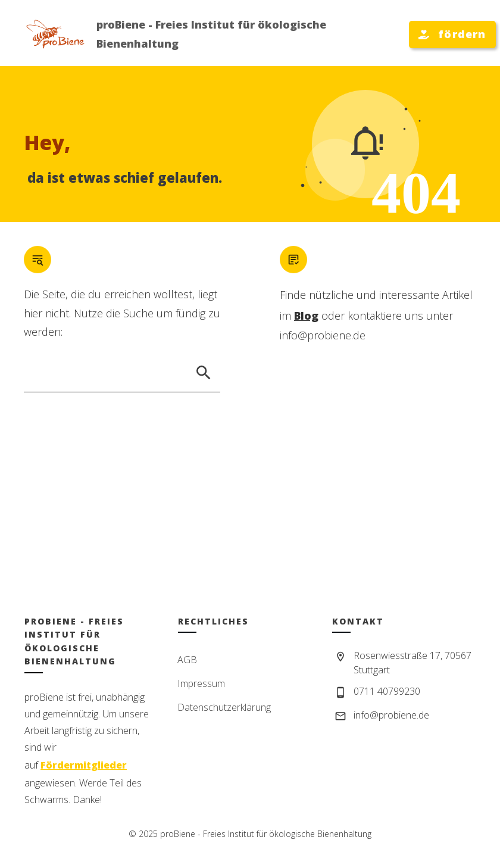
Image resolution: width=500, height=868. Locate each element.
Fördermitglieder (84, 765)
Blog (306, 316)
